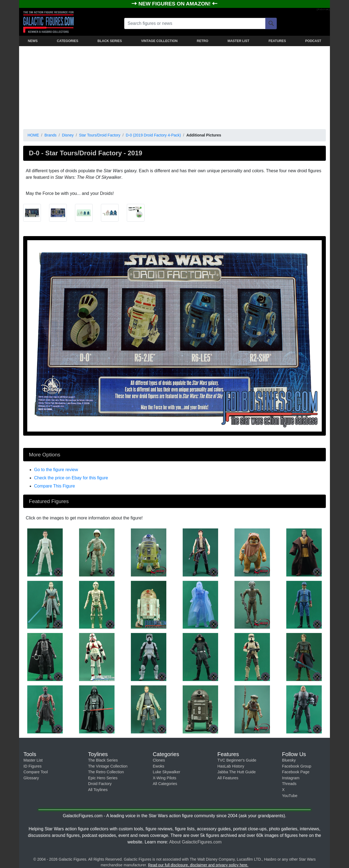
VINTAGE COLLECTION (159, 41)
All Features (228, 778)
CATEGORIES (68, 41)
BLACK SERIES (110, 41)
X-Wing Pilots (164, 778)
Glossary (31, 778)
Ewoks (158, 766)
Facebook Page (296, 772)
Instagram (291, 778)
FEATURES (277, 41)
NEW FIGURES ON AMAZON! (175, 4)
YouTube (290, 796)
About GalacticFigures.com (195, 842)
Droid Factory (100, 784)
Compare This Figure (55, 486)
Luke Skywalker (166, 772)
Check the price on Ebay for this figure (71, 478)
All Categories (165, 784)
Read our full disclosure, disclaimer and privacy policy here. (198, 865)
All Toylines (98, 790)
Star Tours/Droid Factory (100, 135)
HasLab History (231, 766)
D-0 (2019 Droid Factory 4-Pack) (153, 135)
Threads (289, 784)
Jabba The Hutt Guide (237, 772)
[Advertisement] (174, 87)
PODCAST (313, 41)
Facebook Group (297, 766)
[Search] (271, 23)
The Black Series (103, 760)
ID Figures (32, 766)
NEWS (33, 41)
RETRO (203, 41)
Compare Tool (36, 772)
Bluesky (289, 760)
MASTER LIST (238, 41)
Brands (50, 135)
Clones (159, 760)
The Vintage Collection (108, 766)
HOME (33, 135)
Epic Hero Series (103, 778)
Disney (68, 135)
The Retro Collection (106, 772)
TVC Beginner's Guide (237, 760)
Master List (33, 760)
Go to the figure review (56, 470)
